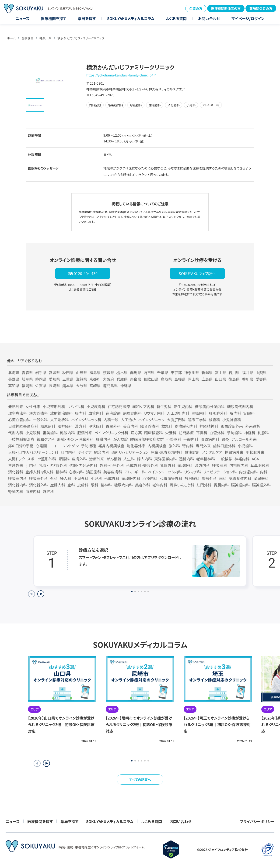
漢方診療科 (38, 413)
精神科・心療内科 (70, 472)
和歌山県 (151, 379)
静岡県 (41, 379)
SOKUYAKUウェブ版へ (197, 273)
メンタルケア (212, 452)
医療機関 (28, 38)
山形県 (81, 372)
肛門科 (31, 465)
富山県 (220, 372)
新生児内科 (183, 406)
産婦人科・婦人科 (39, 472)
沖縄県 (126, 386)
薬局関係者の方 (261, 8)
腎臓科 (249, 413)
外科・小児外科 (112, 465)
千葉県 (163, 372)
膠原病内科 (210, 439)
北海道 (14, 372)
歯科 (223, 478)
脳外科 (174, 446)
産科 (71, 485)
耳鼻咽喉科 (260, 465)
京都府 (95, 379)
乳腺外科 (168, 465)
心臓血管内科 (19, 420)
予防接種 (88, 446)
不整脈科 (174, 439)
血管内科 (96, 413)
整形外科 (209, 478)
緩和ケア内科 (143, 406)
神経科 (250, 433)
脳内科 (235, 413)
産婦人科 (58, 485)
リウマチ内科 (154, 413)
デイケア (85, 452)
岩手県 (41, 372)
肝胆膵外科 (218, 413)
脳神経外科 (261, 485)
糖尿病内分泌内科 (210, 406)
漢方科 (80, 426)
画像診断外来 (232, 426)
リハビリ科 (76, 406)
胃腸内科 (221, 485)
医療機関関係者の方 (226, 8)
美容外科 (143, 485)
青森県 (27, 372)
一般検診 (225, 459)
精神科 (106, 485)
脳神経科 (65, 426)
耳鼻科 (202, 433)
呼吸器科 (220, 465)
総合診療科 (150, 426)
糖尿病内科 (123, 485)
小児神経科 (232, 420)
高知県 (14, 386)
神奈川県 (45, 38)
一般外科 (40, 420)
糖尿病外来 (234, 452)
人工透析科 (59, 420)
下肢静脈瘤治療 (21, 439)
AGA (255, 459)
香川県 (248, 379)
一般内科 (191, 439)
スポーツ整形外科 (42, 459)
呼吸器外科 (38, 478)
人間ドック (17, 459)
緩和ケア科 (46, 439)
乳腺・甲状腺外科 (53, 465)
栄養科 (171, 433)
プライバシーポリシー (257, 821)
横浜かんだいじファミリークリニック (81, 38)
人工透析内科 (178, 413)
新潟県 (207, 372)
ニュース (22, 18)
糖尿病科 (48, 426)
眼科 (94, 485)
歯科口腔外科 (224, 446)
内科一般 (111, 420)
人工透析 (128, 420)
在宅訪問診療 (119, 406)
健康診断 (192, 452)
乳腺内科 (67, 433)
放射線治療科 (61, 413)
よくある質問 (176, 18)
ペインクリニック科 (86, 420)
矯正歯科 (94, 472)
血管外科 (217, 433)
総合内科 (101, 452)
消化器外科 (38, 485)
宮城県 (54, 372)
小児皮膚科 (96, 406)
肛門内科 (68, 452)
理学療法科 (17, 413)
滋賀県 (81, 379)
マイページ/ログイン (248, 18)
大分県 (81, 386)
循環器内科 (131, 478)
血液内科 (33, 491)
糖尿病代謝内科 (240, 406)
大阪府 (108, 379)
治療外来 (97, 459)
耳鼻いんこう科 (182, 485)
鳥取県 (166, 379)
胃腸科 (64, 459)
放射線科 (192, 478)
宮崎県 (95, 386)
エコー (55, 446)
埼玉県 (149, 372)
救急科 (167, 426)
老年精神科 (206, 459)
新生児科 (164, 406)
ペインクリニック (151, 420)
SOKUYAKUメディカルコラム (131, 18)
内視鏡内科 (239, 465)
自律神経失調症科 (23, 426)
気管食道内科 (240, 478)
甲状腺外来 (255, 452)
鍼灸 (225, 439)
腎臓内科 (16, 491)
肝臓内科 (103, 439)
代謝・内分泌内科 (83, 465)
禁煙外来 (16, 465)
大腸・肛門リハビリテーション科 (33, 452)
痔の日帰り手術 (21, 446)
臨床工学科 (197, 420)
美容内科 (130, 426)
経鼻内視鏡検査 (111, 446)
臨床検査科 (154, 433)
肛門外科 (204, 485)
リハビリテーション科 (220, 472)
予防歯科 (234, 433)
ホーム (11, 38)
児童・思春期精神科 (167, 452)
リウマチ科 (192, 472)
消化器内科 (17, 485)
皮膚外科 (79, 459)
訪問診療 (186, 433)
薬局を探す (87, 18)
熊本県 (68, 386)
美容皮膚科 (113, 472)
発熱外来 (16, 406)
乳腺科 (263, 433)
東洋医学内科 (165, 459)
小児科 (96, 478)
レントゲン (70, 446)
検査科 (214, 420)
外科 (54, 478)
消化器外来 (136, 446)
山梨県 (261, 372)
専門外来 (203, 446)
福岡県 (27, 386)
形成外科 (112, 478)
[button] (46, 763)
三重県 (68, 379)
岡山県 (193, 379)
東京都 (176, 372)
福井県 (248, 372)
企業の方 (196, 8)
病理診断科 (132, 413)
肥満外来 (85, 433)
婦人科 (66, 478)
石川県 (234, 372)
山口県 (220, 379)
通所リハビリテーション (130, 452)
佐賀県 (41, 386)
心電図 (41, 446)
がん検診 (121, 439)
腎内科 (188, 446)
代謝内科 (16, 433)
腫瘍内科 (199, 413)
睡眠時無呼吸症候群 (147, 439)
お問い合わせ (209, 18)
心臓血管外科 (171, 478)
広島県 (207, 379)
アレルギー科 (135, 472)
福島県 (95, 372)
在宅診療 (113, 413)
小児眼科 (33, 433)
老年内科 (160, 485)
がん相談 (114, 459)
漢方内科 (202, 465)
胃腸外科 (113, 426)
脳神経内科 (240, 485)
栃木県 (122, 372)
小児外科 (81, 478)
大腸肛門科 (176, 420)
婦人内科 (144, 459)
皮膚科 (83, 485)
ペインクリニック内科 (165, 472)
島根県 (180, 379)
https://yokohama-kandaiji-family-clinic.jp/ (120, 75)
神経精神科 (209, 426)
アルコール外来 (244, 439)
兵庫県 (122, 379)
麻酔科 (48, 491)
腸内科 (80, 413)
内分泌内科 (248, 472)
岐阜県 (27, 379)
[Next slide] (41, 594)
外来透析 (253, 426)
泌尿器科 (261, 478)
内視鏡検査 (157, 446)
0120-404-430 (86, 273)
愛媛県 (261, 379)
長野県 (14, 379)
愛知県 (54, 379)
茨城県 (108, 372)
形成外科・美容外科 (142, 465)
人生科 (129, 459)
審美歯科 (50, 433)
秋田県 (68, 372)
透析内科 (186, 459)
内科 (264, 472)
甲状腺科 (96, 426)
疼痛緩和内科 (186, 426)
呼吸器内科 (17, 478)
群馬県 (136, 372)
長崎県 (54, 386)
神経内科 (242, 459)
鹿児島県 (110, 386)
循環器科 (185, 465)
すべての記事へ (140, 779)
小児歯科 (245, 446)
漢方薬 (136, 433)
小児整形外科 (54, 406)
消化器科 (16, 472)
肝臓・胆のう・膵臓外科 (75, 439)
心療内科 (150, 478)
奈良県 (136, 379)
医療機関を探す (54, 18)
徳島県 (234, 379)
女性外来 (33, 406)
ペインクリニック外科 (111, 433)
